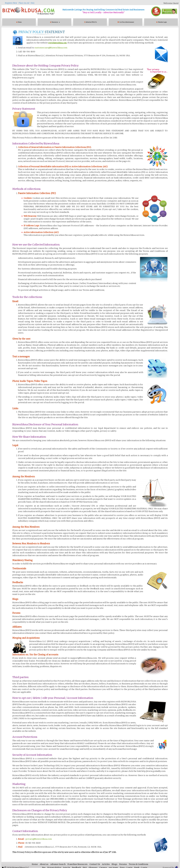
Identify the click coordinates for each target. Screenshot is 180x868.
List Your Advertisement (126, 22)
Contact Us (95, 864)
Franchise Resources (77, 864)
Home (19, 22)
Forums (123, 864)
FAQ (32, 3)
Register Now (11, 3)
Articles (106, 864)
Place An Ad (24, 3)
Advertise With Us (91, 22)
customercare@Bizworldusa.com (51, 48)
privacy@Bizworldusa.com (39, 839)
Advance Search (58, 864)
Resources (55, 22)
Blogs (114, 864)
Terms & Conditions (139, 864)
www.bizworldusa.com (57, 43)
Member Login (162, 22)
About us (44, 864)
